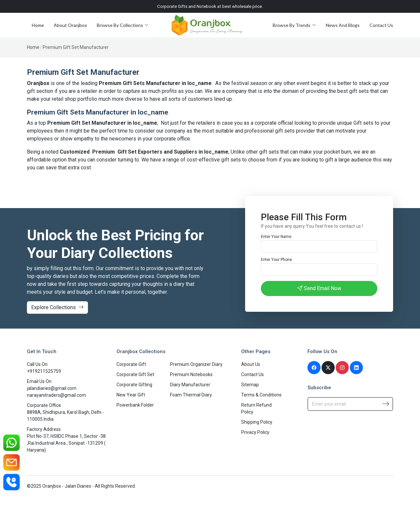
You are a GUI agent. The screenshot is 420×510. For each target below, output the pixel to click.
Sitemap (250, 385)
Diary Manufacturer (190, 385)
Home (38, 25)
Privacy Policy (255, 432)
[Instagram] (342, 368)
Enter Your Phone (276, 260)
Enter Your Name (276, 237)
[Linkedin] (356, 368)
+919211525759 (44, 371)
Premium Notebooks (191, 374)
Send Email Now (319, 288)
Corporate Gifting (134, 385)
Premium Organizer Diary (196, 364)
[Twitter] (328, 368)
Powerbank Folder (135, 405)
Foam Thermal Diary (191, 395)
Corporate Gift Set (135, 374)
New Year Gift (131, 395)
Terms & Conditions (261, 395)
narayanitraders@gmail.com (56, 395)
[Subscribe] (386, 404)
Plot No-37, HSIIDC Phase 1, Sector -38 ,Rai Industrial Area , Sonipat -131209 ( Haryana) (66, 443)
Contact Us (381, 25)
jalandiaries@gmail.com (52, 388)
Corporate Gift (131, 364)
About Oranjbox (70, 25)
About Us (251, 364)
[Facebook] (314, 368)
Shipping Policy (257, 422)
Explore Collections (57, 307)
